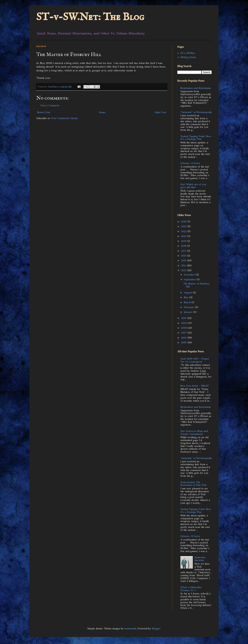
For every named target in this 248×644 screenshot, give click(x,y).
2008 (184, 328)
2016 (184, 256)
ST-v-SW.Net (188, 53)
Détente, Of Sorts (190, 163)
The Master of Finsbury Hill (196, 285)
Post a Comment (50, 106)
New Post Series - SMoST (195, 386)
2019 (184, 241)
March (188, 302)
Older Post (160, 112)
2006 (184, 338)
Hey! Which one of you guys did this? (193, 186)
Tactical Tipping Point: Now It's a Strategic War (196, 138)
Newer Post (44, 112)
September (190, 280)
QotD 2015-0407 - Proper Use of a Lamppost (195, 360)
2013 (184, 270)
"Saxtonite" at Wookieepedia (196, 112)
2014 (184, 266)
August (188, 293)
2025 (184, 222)
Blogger (156, 629)
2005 (184, 343)
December (190, 275)
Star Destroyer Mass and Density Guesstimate (194, 433)
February (189, 307)
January (189, 312)
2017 (184, 251)
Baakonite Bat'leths (200, 559)
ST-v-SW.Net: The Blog (90, 17)
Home (102, 112)
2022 (184, 231)
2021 (184, 236)
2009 (184, 323)
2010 (184, 318)
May (187, 297)
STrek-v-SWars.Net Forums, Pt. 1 (191, 589)
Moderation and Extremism (196, 88)
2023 (184, 226)
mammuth (130, 629)
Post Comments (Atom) (64, 118)
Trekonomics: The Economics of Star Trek (194, 484)
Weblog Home (188, 57)
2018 (184, 246)
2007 (184, 333)
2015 (184, 261)
